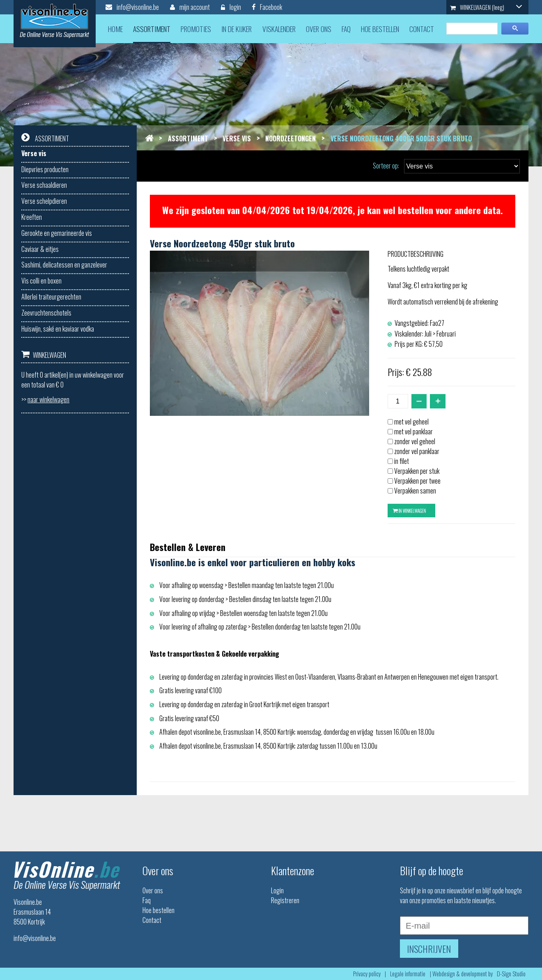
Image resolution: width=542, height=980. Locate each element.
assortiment (152, 29)
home (115, 29)
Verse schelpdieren (44, 201)
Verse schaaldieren (44, 185)
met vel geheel (411, 422)
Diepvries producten (45, 169)
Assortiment (188, 138)
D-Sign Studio (511, 974)
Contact (152, 920)
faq (346, 29)
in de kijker (237, 29)
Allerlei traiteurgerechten (51, 297)
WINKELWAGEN (486, 7)
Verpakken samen (415, 491)
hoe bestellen (380, 29)
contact (422, 29)
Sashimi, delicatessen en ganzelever (64, 265)
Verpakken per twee (417, 481)
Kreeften (32, 217)
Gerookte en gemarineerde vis (57, 233)
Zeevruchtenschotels (46, 313)
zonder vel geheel (415, 441)
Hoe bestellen (158, 910)
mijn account (190, 7)
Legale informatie (408, 974)
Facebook (267, 7)
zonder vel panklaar (417, 451)
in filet (402, 461)
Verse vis (34, 153)
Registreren (285, 900)
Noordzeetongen (291, 138)
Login (277, 890)
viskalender (279, 29)
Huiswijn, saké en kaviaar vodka (58, 329)
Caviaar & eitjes (40, 249)
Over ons (153, 890)
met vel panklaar (413, 431)
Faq (147, 900)
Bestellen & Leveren (188, 547)
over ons (319, 29)
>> (45, 399)
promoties (196, 29)
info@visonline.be (132, 7)
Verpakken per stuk (417, 471)
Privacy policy (367, 974)
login (231, 7)
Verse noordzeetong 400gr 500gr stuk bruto (401, 138)
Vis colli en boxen (41, 281)
